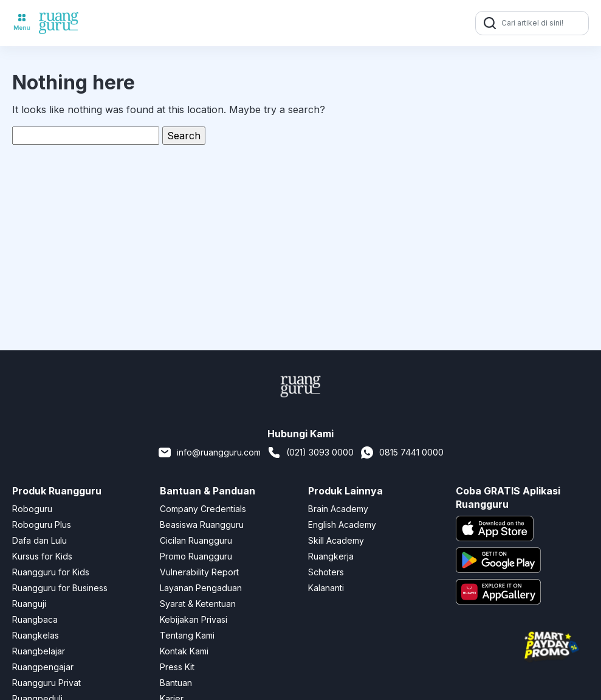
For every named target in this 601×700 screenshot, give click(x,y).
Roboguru (32, 509)
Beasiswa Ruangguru (202, 525)
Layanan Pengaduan (201, 588)
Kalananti (326, 588)
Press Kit (177, 667)
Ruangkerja (331, 556)
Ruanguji (29, 604)
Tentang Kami (187, 635)
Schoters (326, 572)
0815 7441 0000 (402, 452)
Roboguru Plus (42, 525)
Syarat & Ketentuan (198, 604)
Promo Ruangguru (196, 556)
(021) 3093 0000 (310, 452)
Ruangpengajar (43, 667)
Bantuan (176, 683)
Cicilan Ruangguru (196, 540)
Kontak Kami (184, 651)
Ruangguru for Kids (51, 572)
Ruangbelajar (39, 651)
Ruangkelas (36, 635)
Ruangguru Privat (46, 683)
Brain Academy (338, 509)
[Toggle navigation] (22, 23)
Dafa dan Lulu (39, 540)
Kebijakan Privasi (194, 619)
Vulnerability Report (199, 572)
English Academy (342, 525)
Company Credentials (203, 509)
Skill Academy (336, 540)
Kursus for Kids (42, 556)
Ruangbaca (35, 619)
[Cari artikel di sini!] (543, 23)
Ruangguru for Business (60, 588)
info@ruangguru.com (209, 452)
